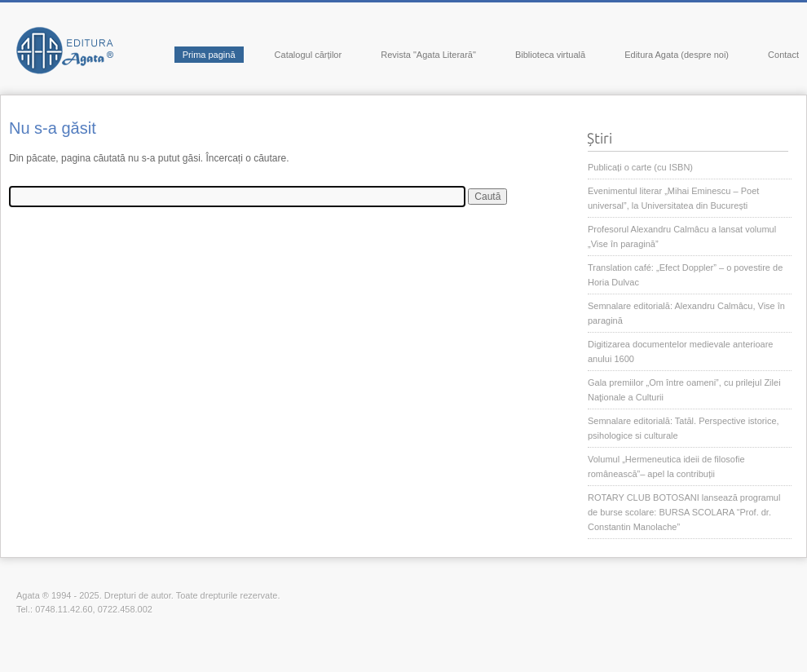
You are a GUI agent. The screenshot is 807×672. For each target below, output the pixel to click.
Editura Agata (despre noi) (677, 55)
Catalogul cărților (309, 55)
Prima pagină (209, 55)
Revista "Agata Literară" (428, 55)
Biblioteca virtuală (550, 55)
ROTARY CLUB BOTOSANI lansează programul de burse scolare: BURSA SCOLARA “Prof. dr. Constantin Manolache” (684, 512)
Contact (783, 55)
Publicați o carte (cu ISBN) (640, 167)
